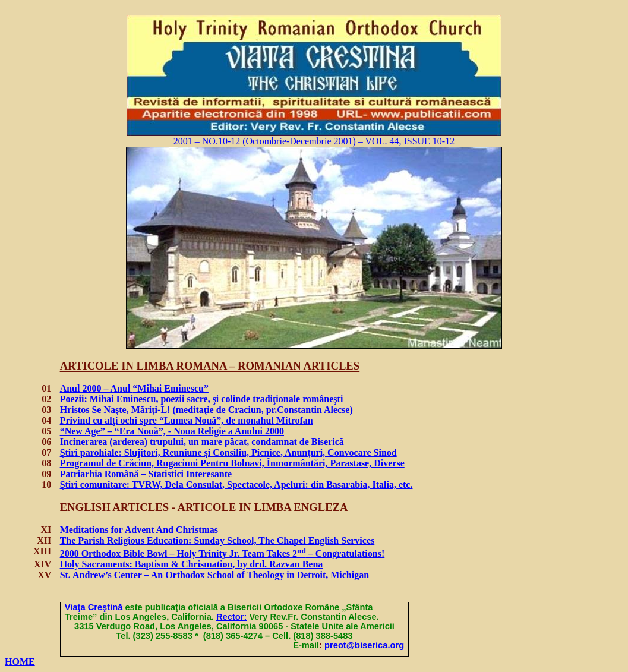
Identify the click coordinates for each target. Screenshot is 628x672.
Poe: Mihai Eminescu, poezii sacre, (202, 399)
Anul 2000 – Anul (134, 388)
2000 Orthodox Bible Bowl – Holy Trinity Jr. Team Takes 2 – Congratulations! (223, 553)
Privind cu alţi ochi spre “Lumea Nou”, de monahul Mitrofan (187, 420)
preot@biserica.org (364, 645)
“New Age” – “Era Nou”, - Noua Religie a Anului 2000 (172, 431)
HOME (20, 662)
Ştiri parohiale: (228, 452)
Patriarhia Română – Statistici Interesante (146, 474)
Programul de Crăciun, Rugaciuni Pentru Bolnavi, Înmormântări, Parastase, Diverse (232, 463)
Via (94, 607)
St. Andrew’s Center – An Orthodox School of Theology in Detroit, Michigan (214, 575)
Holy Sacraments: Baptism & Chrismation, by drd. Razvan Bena (192, 564)
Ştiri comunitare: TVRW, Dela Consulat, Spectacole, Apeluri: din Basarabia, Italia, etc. (236, 485)
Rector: (231, 617)
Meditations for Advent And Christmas (139, 530)
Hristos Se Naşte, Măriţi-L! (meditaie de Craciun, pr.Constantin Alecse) (206, 410)
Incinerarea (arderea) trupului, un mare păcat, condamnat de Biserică (202, 442)
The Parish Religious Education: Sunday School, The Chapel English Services (217, 540)
